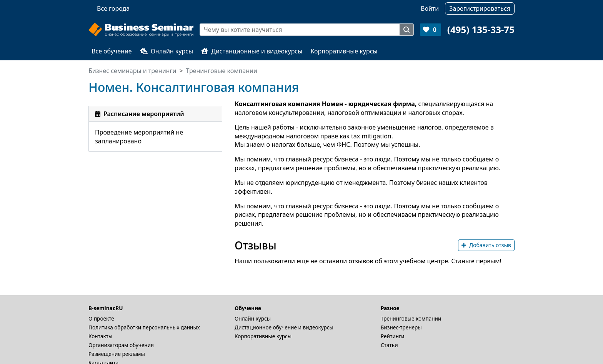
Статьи (389, 345)
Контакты (100, 336)
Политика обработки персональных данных (144, 327)
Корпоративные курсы (344, 51)
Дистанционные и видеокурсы (252, 51)
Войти (430, 8)
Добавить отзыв (486, 245)
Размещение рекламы (117, 354)
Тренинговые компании (411, 318)
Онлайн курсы (167, 51)
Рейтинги (393, 336)
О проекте (101, 318)
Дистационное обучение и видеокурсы (284, 327)
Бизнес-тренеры (401, 327)
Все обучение (112, 51)
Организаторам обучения (121, 345)
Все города (113, 8)
